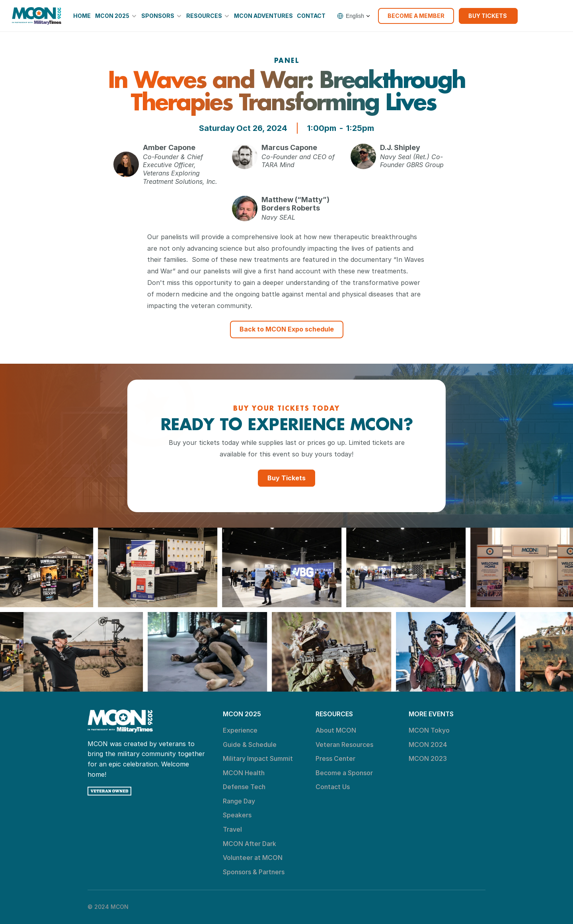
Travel (232, 829)
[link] (37, 16)
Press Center (335, 758)
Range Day (239, 801)
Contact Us (333, 787)
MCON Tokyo (429, 730)
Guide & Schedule (250, 745)
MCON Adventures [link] (263, 16)
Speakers (237, 815)
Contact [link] (311, 16)
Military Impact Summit (258, 758)
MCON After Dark (249, 844)
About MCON (336, 730)
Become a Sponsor (344, 773)
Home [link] (82, 16)
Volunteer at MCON (253, 858)
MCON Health (244, 773)
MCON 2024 (428, 745)
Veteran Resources (344, 745)
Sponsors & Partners (254, 872)
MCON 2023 (428, 758)
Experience (240, 730)
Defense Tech (244, 787)
